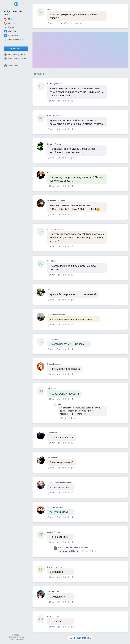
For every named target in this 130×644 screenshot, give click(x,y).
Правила (12, 637)
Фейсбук (10, 31)
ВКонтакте (11, 35)
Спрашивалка (13, 66)
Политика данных (16, 639)
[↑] (72, 23)
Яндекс (10, 27)
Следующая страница (80, 638)
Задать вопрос (16, 48)
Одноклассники (13, 39)
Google (9, 23)
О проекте (16, 635)
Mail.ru (9, 19)
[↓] (76, 23)
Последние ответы (15, 59)
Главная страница (15, 55)
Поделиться (81, 23)
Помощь (21, 637)
